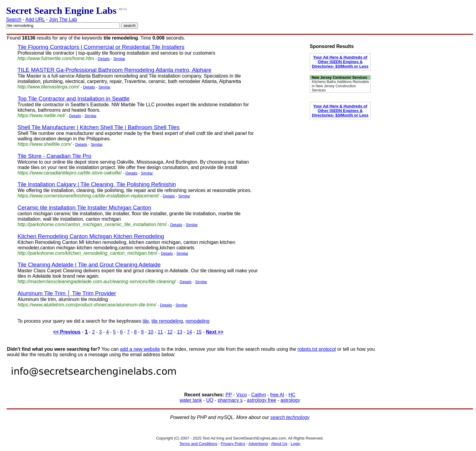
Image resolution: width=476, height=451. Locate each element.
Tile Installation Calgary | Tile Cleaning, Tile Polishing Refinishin (97, 184)
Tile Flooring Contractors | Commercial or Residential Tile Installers (101, 47)
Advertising (258, 444)
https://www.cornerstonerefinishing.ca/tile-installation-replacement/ (88, 196)
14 (189, 332)
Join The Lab (63, 19)
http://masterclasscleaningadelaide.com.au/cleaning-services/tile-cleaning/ (97, 281)
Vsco (241, 395)
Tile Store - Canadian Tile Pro (54, 156)
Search (14, 19)
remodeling (198, 321)
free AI (277, 395)
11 (160, 332)
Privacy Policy (233, 444)
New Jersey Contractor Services (339, 78)
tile (145, 321)
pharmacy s (230, 400)
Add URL (35, 19)
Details (104, 59)
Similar (119, 59)
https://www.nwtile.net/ (41, 115)
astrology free (262, 400)
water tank (191, 400)
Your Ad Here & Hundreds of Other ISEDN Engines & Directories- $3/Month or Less (340, 62)
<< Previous (67, 332)
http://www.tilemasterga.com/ (48, 87)
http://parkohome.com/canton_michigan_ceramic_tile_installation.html (92, 224)
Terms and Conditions (198, 444)
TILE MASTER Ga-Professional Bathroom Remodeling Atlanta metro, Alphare (114, 70)
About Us (279, 444)
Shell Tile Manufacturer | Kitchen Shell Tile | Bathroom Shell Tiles (99, 127)
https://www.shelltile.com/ (45, 144)
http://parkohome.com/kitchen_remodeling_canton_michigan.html (87, 253)
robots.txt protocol (316, 349)
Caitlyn (259, 395)
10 (151, 332)
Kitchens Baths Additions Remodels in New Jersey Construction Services (340, 86)
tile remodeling (167, 321)
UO (210, 400)
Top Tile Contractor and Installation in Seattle (73, 99)
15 (199, 332)
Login (296, 444)
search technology (290, 417)
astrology (290, 400)
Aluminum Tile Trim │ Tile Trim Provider (67, 293)
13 (180, 332)
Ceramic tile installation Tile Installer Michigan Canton (84, 208)
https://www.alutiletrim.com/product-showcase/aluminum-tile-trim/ (87, 305)
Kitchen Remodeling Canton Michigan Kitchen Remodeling (91, 236)
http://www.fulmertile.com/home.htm (56, 58)
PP (229, 395)
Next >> (215, 332)
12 (170, 332)
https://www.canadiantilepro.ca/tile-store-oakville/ (70, 173)
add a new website (140, 349)
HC (292, 395)
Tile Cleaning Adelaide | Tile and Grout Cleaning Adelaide (89, 265)
